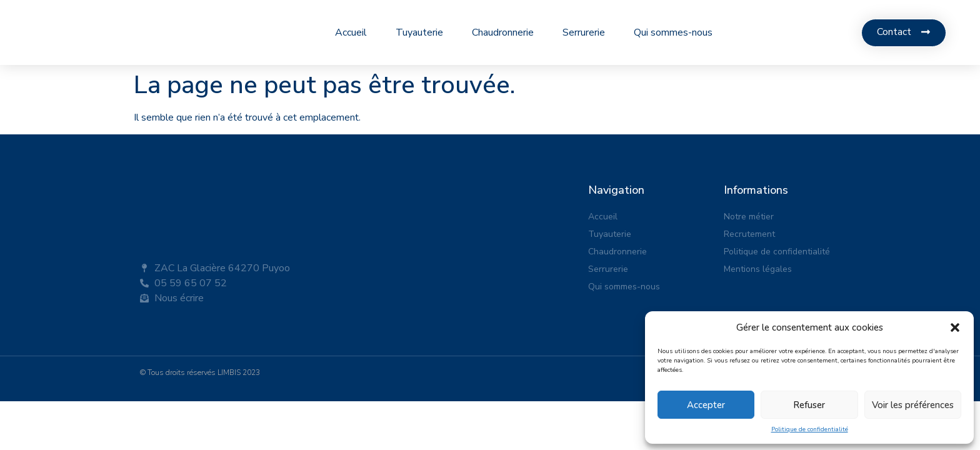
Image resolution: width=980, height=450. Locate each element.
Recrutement (749, 234)
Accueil (351, 32)
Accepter (706, 405)
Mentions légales (758, 269)
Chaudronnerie (503, 32)
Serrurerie (584, 32)
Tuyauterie (419, 32)
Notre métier (749, 217)
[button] (955, 327)
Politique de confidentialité (810, 429)
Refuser (809, 405)
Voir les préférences (913, 405)
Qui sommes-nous (673, 32)
